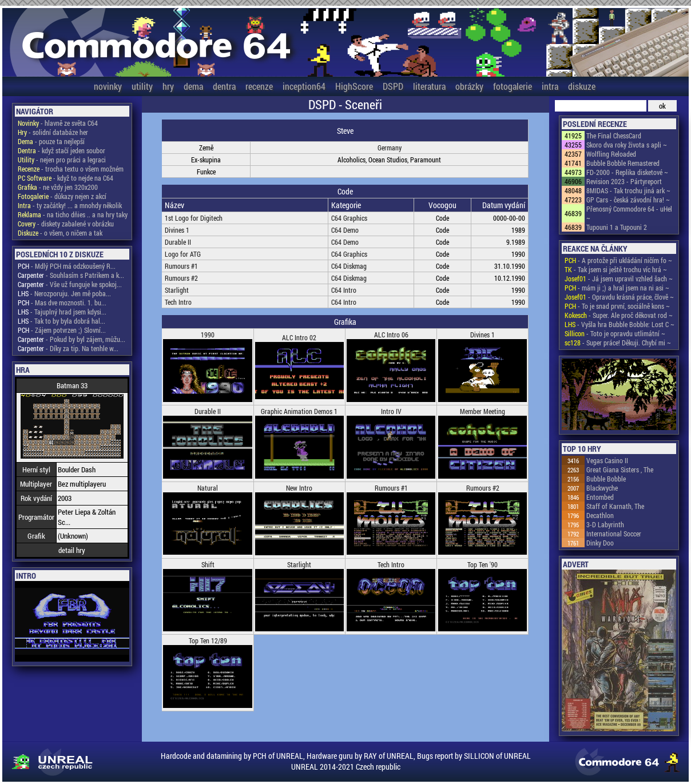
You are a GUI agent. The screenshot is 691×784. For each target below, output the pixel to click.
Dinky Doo (600, 543)
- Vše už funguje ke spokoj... (70, 284)
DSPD (393, 86)
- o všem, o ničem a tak (60, 233)
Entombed (600, 497)
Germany (390, 148)
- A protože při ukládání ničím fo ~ (618, 260)
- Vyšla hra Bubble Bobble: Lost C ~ (619, 324)
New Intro (299, 488)
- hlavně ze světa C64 (58, 123)
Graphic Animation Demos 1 (299, 411)
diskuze (582, 86)
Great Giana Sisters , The (620, 469)
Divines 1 (177, 230)
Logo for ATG (183, 254)
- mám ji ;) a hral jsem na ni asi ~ (617, 288)
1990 (208, 335)
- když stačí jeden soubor (61, 150)
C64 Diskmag (349, 266)
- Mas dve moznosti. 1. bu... (62, 303)
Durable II (178, 242)
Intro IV (391, 411)
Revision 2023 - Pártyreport (624, 181)
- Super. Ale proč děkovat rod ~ (619, 315)
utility (142, 86)
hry (168, 86)
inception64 (304, 86)
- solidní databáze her (53, 132)
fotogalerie (513, 86)
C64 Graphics (349, 218)
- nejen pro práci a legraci (62, 160)
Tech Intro (178, 302)
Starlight (177, 290)
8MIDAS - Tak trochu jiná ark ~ (628, 190)
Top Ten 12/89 (208, 640)
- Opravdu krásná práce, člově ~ (619, 297)
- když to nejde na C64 (65, 178)
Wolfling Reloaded (611, 154)
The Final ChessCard (614, 136)
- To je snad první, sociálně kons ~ (617, 306)
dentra (224, 86)
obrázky (469, 86)
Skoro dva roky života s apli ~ (627, 145)
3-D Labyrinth (605, 524)
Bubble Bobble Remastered (623, 163)
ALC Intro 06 (391, 335)
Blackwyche (602, 488)
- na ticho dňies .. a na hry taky (73, 214)
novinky (108, 86)
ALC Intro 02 (299, 337)
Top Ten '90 (482, 564)
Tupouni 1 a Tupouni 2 (617, 227)
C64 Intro (344, 290)
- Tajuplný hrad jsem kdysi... (62, 312)
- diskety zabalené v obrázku (66, 224)
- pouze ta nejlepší (51, 141)
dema (193, 86)
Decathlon (600, 515)
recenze (259, 86)
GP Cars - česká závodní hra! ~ (628, 200)
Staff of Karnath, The (615, 506)
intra (550, 86)
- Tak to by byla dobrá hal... (61, 321)
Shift (208, 564)
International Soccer (614, 534)
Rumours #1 (181, 266)
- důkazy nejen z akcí (62, 196)
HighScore (354, 86)
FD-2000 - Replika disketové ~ (627, 172)
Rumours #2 (181, 278)
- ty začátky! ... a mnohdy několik (70, 205)
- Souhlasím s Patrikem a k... (71, 275)
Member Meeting (482, 411)
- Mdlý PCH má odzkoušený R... (67, 266)
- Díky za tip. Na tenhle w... (68, 348)
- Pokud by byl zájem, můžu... (72, 339)
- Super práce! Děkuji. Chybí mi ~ (618, 343)
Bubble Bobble (606, 479)
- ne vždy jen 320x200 (58, 187)
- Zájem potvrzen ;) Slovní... (62, 330)
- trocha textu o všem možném (71, 169)
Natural (208, 488)
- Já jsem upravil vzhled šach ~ (619, 278)
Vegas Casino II (607, 460)
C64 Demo (345, 230)
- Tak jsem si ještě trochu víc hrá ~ (616, 269)
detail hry (72, 550)
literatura (429, 86)
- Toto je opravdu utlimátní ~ (615, 333)
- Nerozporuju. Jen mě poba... (64, 293)
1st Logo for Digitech (194, 218)
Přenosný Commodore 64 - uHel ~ (629, 213)
